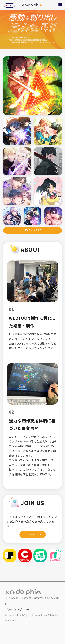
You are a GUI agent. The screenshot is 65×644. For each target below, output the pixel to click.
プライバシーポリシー (17, 609)
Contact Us (33, 534)
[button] (58, 555)
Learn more (32, 230)
